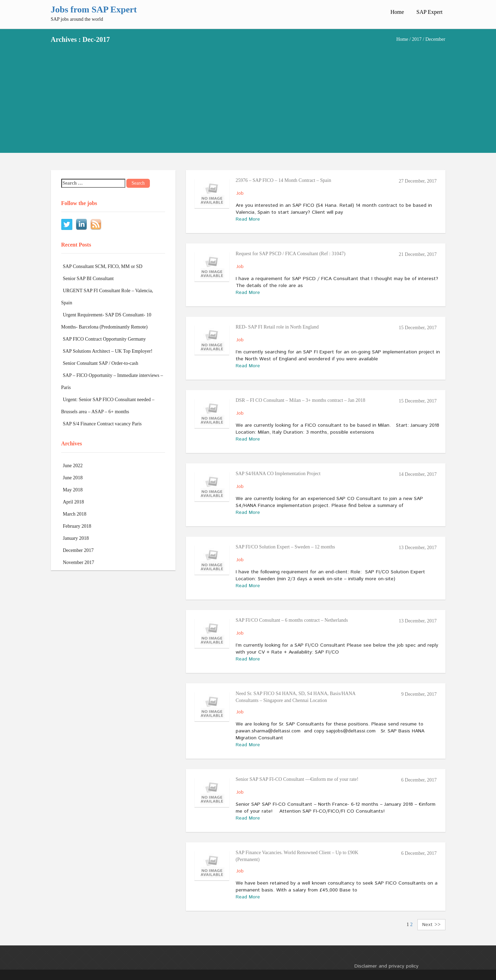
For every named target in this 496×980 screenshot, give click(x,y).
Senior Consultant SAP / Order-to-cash (101, 363)
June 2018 (73, 478)
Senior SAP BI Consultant (88, 279)
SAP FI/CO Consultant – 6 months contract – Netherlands (292, 620)
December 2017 (78, 550)
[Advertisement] (248, 95)
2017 (417, 39)
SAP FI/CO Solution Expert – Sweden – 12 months (285, 547)
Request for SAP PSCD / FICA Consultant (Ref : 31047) (291, 254)
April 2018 (74, 502)
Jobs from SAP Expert (94, 10)
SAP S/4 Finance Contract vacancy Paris (102, 424)
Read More (248, 219)
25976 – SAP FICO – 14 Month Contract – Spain (283, 180)
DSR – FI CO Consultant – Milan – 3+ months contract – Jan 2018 (301, 400)
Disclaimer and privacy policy (386, 966)
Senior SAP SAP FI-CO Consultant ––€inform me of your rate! (297, 779)
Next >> (431, 925)
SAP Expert (429, 12)
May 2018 (73, 490)
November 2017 (79, 562)
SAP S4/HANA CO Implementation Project (278, 474)
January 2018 (76, 538)
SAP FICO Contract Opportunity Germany (105, 339)
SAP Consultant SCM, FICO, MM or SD (103, 266)
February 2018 (77, 526)
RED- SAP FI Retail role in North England (277, 327)
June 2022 (73, 466)
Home (397, 12)
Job (240, 193)
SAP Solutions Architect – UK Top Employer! (108, 351)
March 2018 (75, 514)
